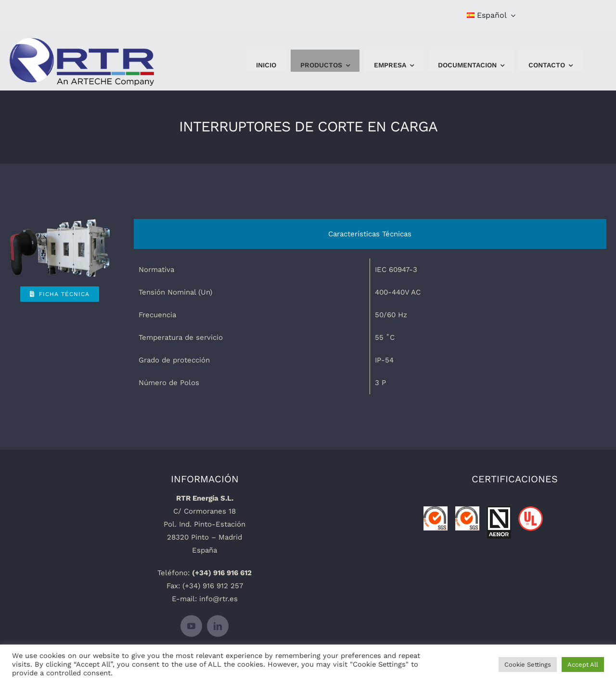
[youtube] (191, 626)
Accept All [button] (583, 665)
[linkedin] (218, 626)
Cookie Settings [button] (528, 665)
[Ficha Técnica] (59, 294)
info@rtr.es (218, 599)
